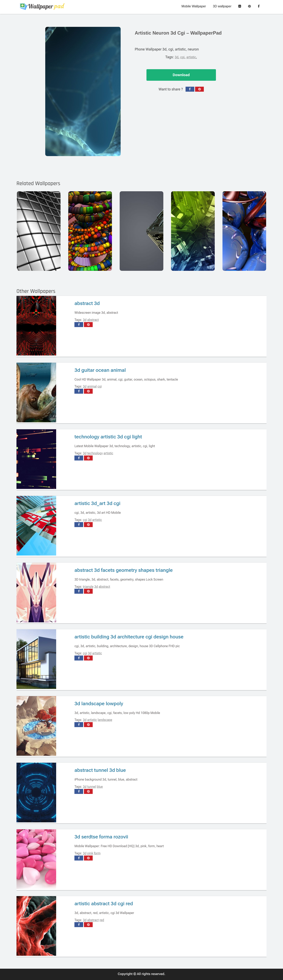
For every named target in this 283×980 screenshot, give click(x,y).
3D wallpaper (222, 6)
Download (181, 75)
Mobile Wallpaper (194, 6)
